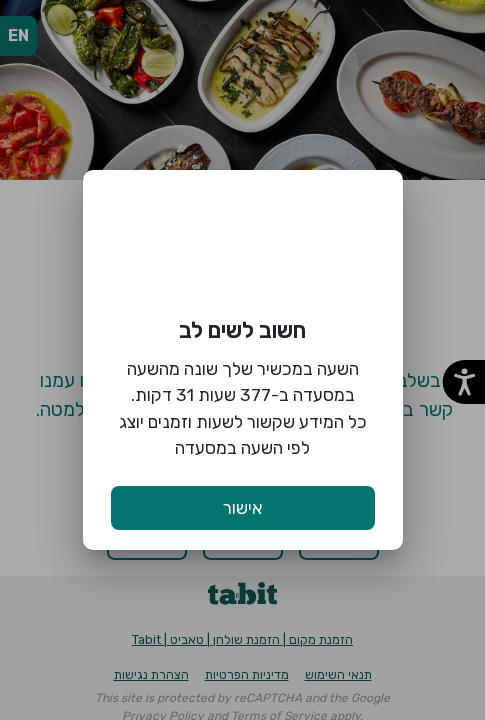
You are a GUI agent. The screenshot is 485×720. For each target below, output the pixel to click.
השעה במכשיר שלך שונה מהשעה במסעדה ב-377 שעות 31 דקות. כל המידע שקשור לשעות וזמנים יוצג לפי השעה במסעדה (243, 408)
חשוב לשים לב (242, 330)
